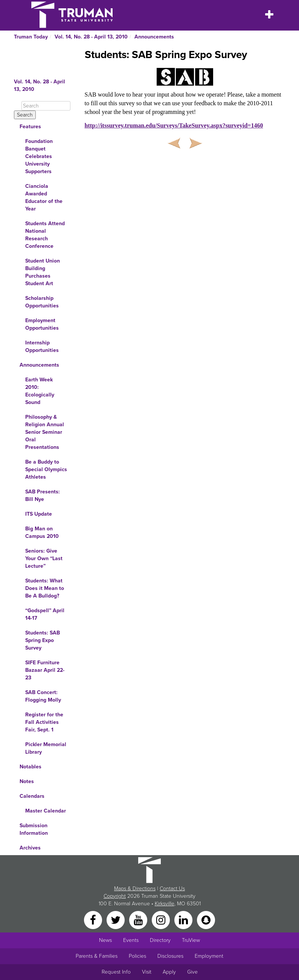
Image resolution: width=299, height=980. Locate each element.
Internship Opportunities (42, 346)
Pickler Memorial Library (46, 748)
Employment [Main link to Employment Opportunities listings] (209, 956)
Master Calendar (46, 811)
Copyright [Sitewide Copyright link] (115, 896)
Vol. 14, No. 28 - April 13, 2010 (91, 37)
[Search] (46, 106)
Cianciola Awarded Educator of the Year (44, 197)
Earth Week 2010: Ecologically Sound (40, 391)
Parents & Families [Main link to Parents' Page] (97, 956)
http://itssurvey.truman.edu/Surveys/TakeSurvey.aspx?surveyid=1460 (174, 125)
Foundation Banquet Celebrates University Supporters (39, 156)
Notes (27, 781)
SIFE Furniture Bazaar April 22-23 (45, 670)
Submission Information (34, 829)
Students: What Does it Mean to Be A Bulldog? (45, 588)
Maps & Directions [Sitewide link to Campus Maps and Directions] (135, 889)
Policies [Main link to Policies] (137, 956)
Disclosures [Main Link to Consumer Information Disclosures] (170, 956)
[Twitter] (116, 919)
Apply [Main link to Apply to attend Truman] (169, 972)
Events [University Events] (131, 940)
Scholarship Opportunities (42, 302)
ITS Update (39, 514)
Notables (31, 767)
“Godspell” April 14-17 (45, 614)
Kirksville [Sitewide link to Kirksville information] (165, 904)
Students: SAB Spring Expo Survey (43, 640)
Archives (30, 848)
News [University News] (105, 940)
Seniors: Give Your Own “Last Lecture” (44, 558)
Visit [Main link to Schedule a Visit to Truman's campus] (147, 972)
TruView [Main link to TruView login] (191, 940)
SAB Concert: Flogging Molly (43, 696)
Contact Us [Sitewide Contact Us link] (172, 889)
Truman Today (31, 37)
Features (30, 127)
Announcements (154, 37)
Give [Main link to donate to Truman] (192, 972)
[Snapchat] (206, 919)
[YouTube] (139, 919)
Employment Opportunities (42, 324)
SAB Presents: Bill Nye (43, 495)
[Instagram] (162, 919)
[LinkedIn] (184, 919)
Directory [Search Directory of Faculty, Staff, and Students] (160, 940)
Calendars (32, 796)
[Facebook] (94, 919)
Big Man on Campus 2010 (42, 532)
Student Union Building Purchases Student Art (43, 272)
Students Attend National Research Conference (45, 235)
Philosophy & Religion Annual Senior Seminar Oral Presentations (45, 432)
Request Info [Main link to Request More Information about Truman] (116, 972)
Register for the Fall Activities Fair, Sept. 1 (44, 722)
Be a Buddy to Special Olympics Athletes (46, 469)
